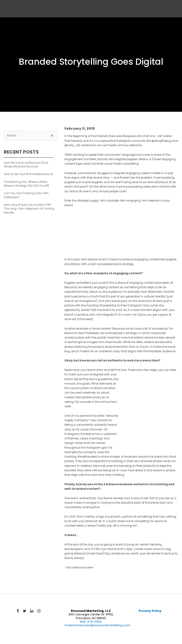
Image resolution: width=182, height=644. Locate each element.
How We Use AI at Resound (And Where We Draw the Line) (26, 165)
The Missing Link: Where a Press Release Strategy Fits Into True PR (26, 184)
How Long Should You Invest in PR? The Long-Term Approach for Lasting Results (29, 209)
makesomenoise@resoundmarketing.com (97, 625)
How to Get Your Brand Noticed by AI (28, 174)
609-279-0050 (91, 622)
